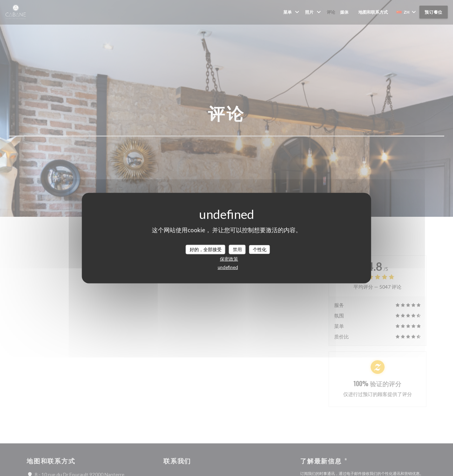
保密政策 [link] (229, 259)
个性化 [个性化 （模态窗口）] (260, 249)
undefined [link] (228, 267)
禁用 (237, 249)
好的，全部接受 (206, 249)
